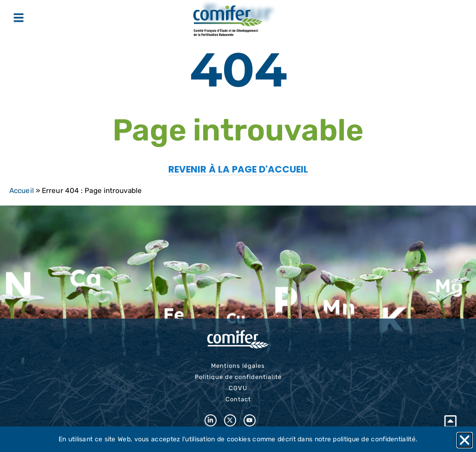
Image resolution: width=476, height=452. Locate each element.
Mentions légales (238, 366)
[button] (465, 440)
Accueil (22, 191)
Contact (238, 399)
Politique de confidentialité (238, 377)
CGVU (238, 388)
